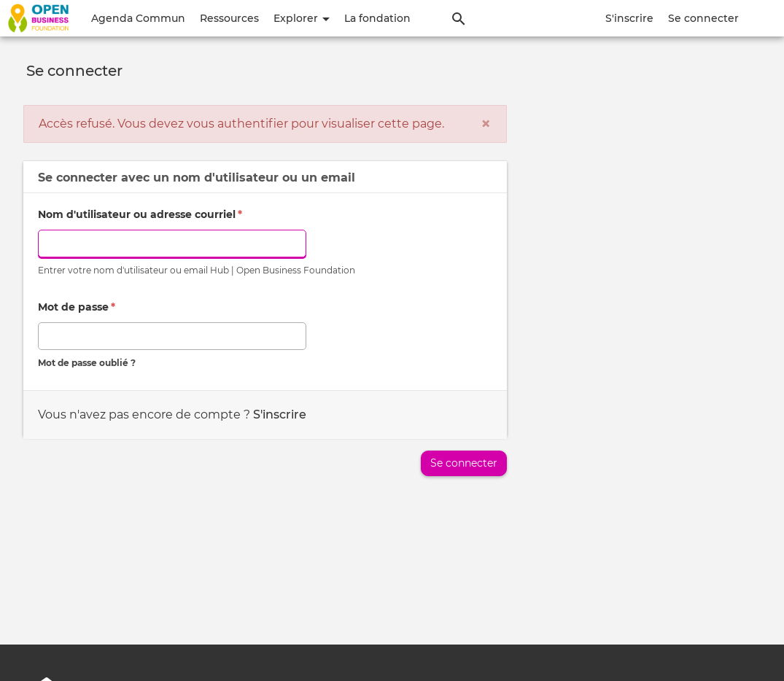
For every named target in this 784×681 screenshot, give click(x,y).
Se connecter (703, 18)
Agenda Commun (138, 18)
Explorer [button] (302, 18)
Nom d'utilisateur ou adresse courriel (140, 214)
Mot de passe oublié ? (87, 363)
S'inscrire (629, 18)
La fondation (377, 18)
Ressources (229, 18)
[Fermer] (486, 124)
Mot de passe (77, 307)
